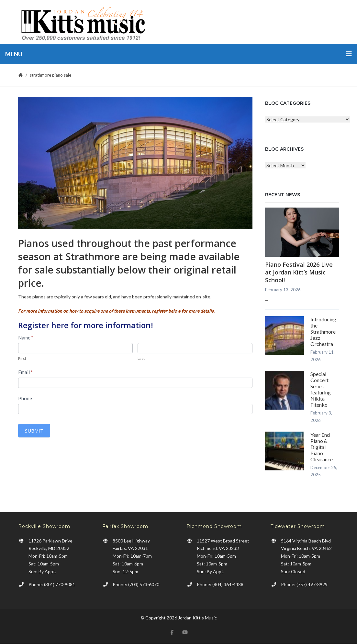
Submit (34, 431)
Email (25, 372)
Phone (25, 398)
